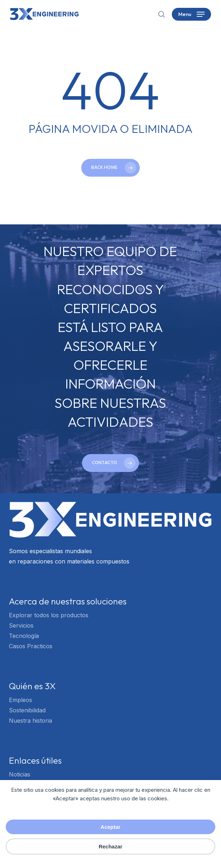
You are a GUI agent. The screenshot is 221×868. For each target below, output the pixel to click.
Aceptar (110, 827)
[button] (191, 14)
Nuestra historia (30, 721)
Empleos (20, 700)
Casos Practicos (31, 646)
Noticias (20, 774)
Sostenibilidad (27, 710)
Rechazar (111, 846)
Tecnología (24, 636)
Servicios (21, 625)
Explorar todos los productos (49, 615)
